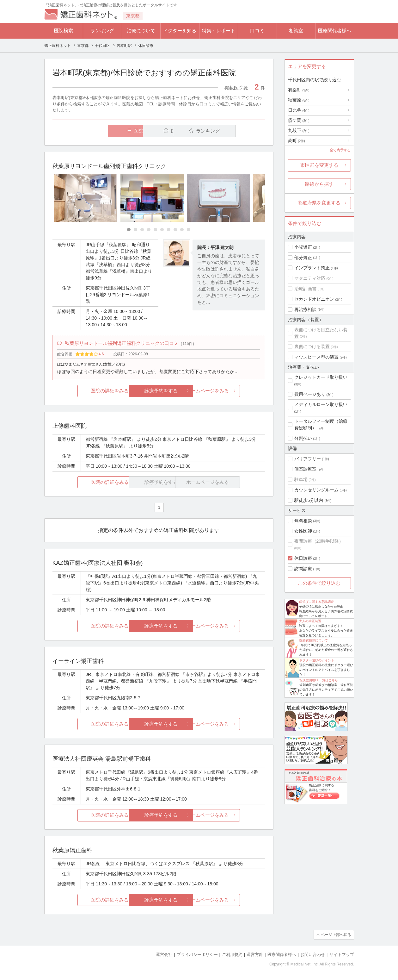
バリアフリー (308, 459)
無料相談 (303, 521)
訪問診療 (303, 569)
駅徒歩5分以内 (309, 500)
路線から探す (319, 184)
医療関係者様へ (335, 31)
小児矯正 (303, 247)
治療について (141, 31)
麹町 (297, 140)
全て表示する (340, 150)
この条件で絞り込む (319, 583)
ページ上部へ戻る (336, 935)
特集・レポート (219, 31)
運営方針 (255, 955)
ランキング (102, 31)
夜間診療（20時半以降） (319, 541)
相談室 (296, 31)
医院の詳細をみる (88, 391)
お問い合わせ (313, 955)
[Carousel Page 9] (182, 230)
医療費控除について (314, 640)
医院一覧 (96, 131)
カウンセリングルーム (316, 490)
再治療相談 (305, 309)
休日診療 (303, 558)
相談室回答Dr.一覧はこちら (319, 680)
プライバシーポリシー (197, 955)
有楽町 (299, 90)
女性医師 (303, 531)
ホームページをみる (230, 391)
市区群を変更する (319, 165)
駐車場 (301, 479)
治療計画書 (305, 289)
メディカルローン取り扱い (321, 404)
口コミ (257, 31)
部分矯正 (303, 258)
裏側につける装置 (312, 346)
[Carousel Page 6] (162, 230)
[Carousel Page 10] (189, 230)
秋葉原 (299, 100)
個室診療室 (305, 469)
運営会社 (164, 955)
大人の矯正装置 (310, 621)
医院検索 (64, 31)
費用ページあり (310, 394)
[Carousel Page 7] (169, 230)
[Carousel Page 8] (175, 230)
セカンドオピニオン (314, 299)
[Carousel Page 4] (149, 230)
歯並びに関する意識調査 (316, 602)
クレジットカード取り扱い (321, 377)
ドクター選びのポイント (317, 660)
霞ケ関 (299, 120)
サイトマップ (342, 955)
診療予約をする (159, 391)
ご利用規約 (232, 955)
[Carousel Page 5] (155, 230)
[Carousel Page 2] (135, 230)
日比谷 (299, 110)
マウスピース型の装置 (316, 357)
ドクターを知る (180, 31)
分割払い (303, 438)
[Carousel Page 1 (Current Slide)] (129, 230)
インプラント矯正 (312, 268)
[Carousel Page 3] (142, 230)
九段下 (299, 130)
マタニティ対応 (310, 278)
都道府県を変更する (319, 203)
